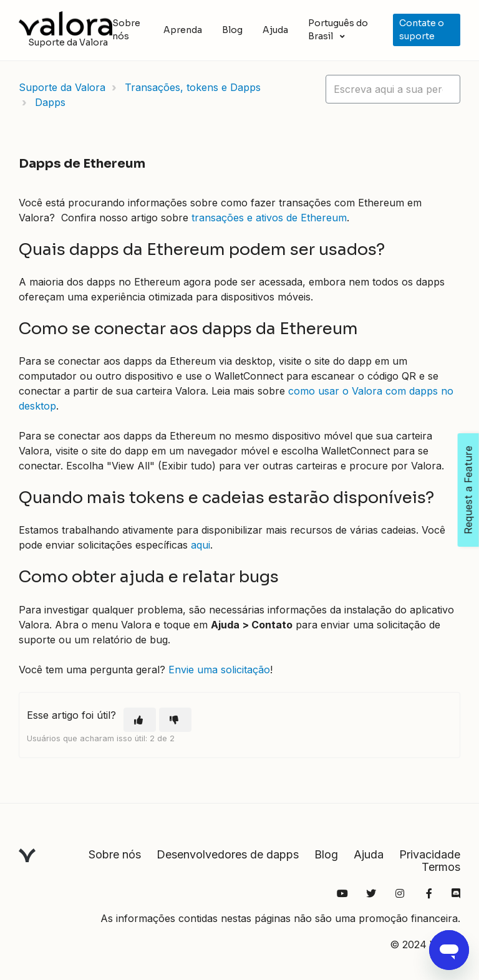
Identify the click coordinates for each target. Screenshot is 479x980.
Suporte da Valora (62, 87)
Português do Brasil (338, 30)
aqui (201, 545)
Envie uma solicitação (219, 670)
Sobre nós (126, 30)
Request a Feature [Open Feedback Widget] (468, 490)
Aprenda (183, 30)
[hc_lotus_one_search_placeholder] (393, 89)
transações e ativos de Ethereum (269, 218)
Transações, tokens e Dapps (193, 87)
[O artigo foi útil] (140, 720)
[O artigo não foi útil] (175, 720)
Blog (232, 30)
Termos (441, 867)
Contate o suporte (422, 30)
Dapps (50, 102)
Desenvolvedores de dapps (228, 854)
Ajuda (275, 30)
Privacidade (430, 854)
